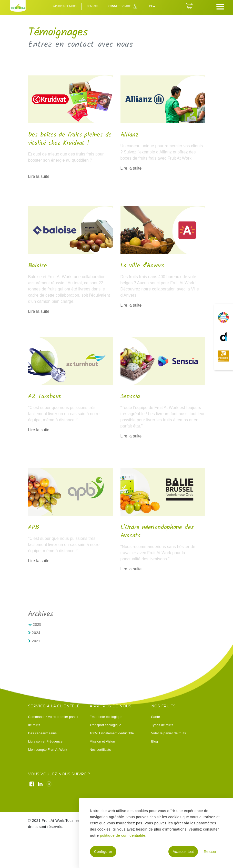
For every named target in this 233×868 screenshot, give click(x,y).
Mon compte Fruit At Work (48, 750)
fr (152, 6)
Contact (93, 6)
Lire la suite (39, 176)
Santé (156, 717)
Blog (155, 741)
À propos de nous (65, 6)
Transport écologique (106, 725)
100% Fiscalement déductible (112, 733)
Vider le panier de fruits (169, 733)
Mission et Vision (102, 741)
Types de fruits (162, 725)
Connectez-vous (120, 6)
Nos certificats (100, 750)
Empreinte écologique (106, 717)
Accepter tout (183, 852)
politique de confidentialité (123, 835)
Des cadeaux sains (43, 733)
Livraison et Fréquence (45, 741)
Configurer (103, 852)
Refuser (210, 852)
